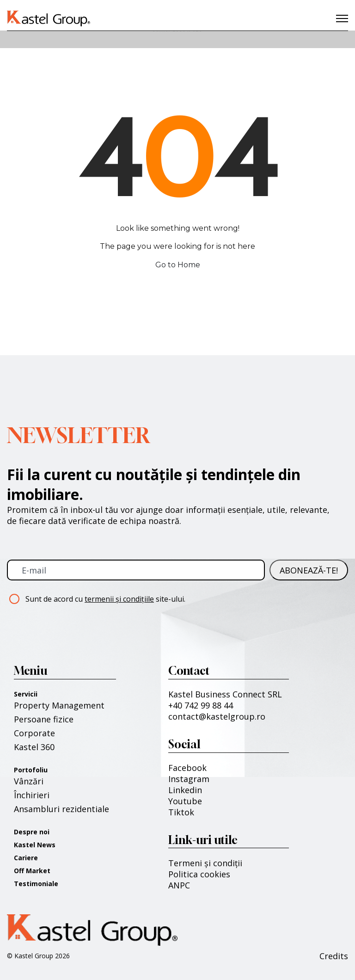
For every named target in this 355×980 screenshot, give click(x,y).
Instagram (189, 779)
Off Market (32, 871)
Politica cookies (199, 874)
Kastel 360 (34, 747)
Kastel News (35, 845)
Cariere (26, 858)
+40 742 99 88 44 (201, 705)
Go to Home (178, 265)
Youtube (185, 801)
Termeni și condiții (205, 863)
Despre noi (32, 832)
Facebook (187, 768)
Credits (334, 956)
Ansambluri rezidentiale (61, 809)
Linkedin (185, 790)
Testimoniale (36, 884)
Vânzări (29, 781)
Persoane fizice (44, 719)
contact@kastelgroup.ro (217, 716)
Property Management (59, 705)
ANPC (179, 885)
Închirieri (32, 795)
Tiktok (181, 812)
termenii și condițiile (119, 599)
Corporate (34, 733)
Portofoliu (31, 770)
